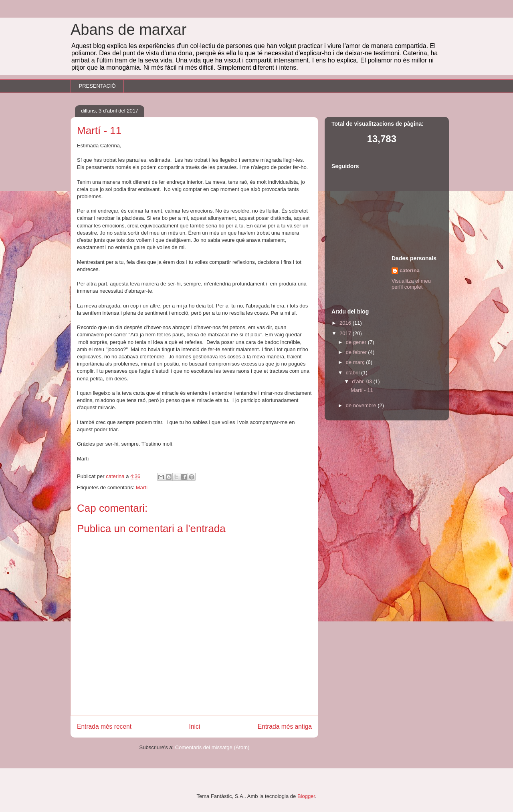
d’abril (353, 373)
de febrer (357, 352)
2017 (346, 333)
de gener (357, 342)
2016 (346, 323)
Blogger (306, 796)
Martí (142, 487)
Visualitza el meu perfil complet (411, 284)
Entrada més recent (104, 727)
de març (356, 362)
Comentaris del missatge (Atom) (212, 747)
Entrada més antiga (285, 727)
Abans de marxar (128, 30)
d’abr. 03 (363, 381)
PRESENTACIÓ (97, 86)
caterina (410, 270)
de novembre (362, 405)
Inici (195, 727)
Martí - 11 (362, 390)
